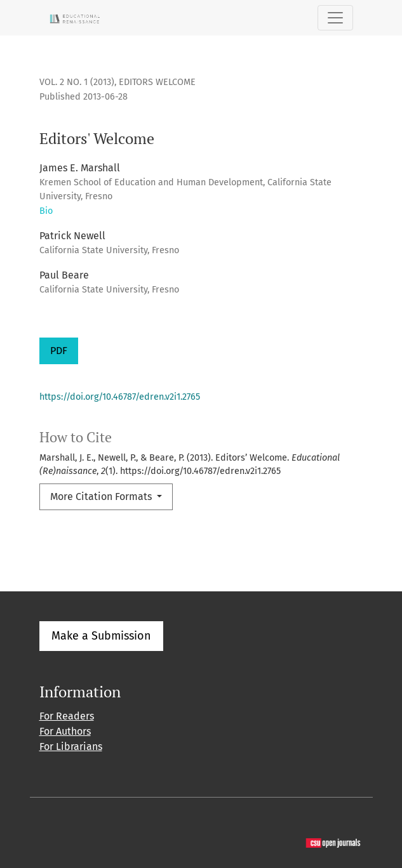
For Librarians (71, 746)
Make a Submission (101, 636)
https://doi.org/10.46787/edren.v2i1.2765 (120, 397)
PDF (59, 351)
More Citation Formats (102, 496)
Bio (46, 211)
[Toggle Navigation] (335, 18)
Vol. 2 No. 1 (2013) (77, 82)
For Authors (65, 731)
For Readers (67, 716)
